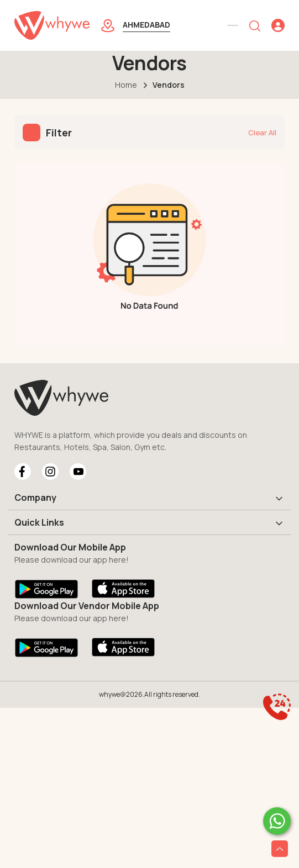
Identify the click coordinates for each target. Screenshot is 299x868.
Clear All (262, 133)
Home (126, 85)
